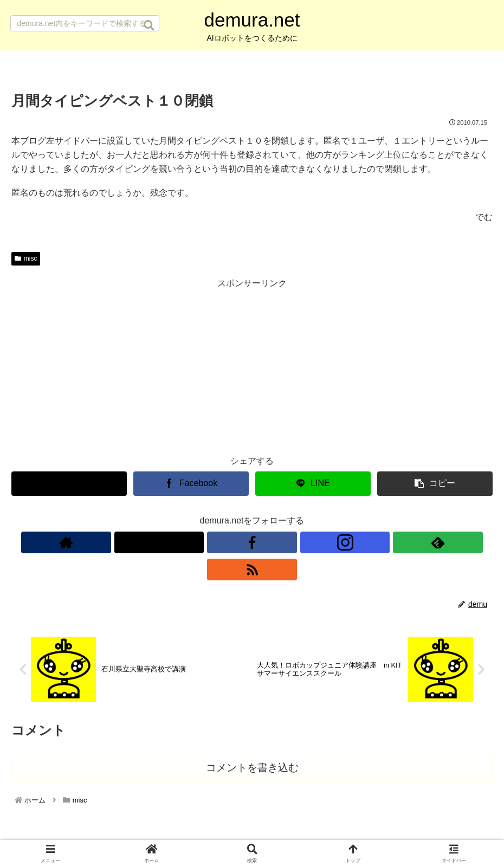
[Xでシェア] (69, 484)
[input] (85, 23)
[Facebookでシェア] (191, 484)
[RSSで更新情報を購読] (314, 542)
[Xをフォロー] (215, 542)
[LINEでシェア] (313, 484)
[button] (149, 25)
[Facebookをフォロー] (240, 542)
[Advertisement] (252, 367)
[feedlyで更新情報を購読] (289, 542)
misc (26, 258)
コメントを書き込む (252, 742)
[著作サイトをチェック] (190, 542)
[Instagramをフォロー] (264, 542)
